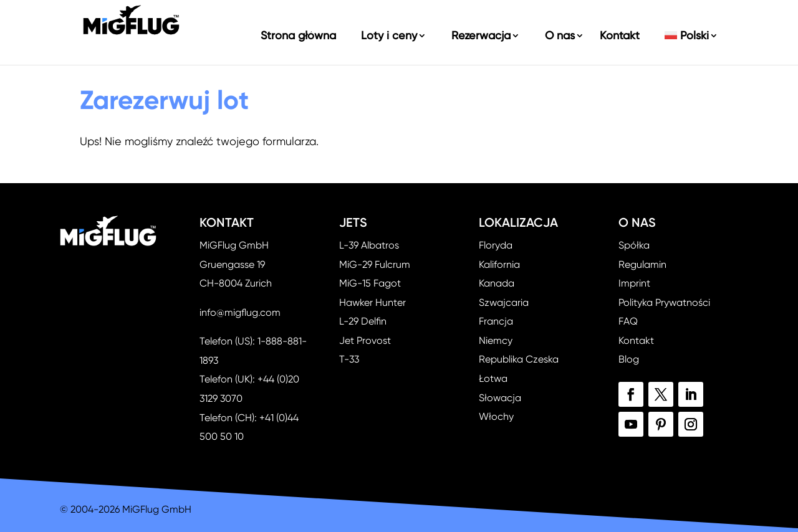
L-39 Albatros (369, 245)
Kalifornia (499, 264)
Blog (629, 359)
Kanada (497, 283)
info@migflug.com (240, 312)
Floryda (496, 245)
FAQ (628, 321)
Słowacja (500, 398)
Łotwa (493, 378)
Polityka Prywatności (664, 302)
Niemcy (496, 340)
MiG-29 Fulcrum (375, 264)
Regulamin (642, 264)
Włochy (496, 416)
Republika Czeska (519, 359)
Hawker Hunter (373, 302)
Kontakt (636, 340)
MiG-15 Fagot (370, 283)
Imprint (634, 283)
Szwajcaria (504, 302)
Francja (496, 321)
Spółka (634, 245)
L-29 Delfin (363, 321)
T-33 (349, 359)
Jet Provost (365, 340)
